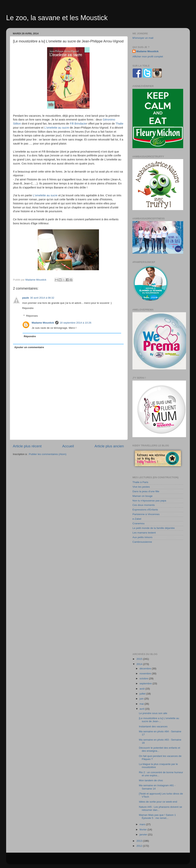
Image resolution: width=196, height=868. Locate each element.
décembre (146, 669)
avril (142, 709)
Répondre (28, 308)
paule (26, 298)
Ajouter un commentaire (29, 347)
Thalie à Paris (140, 482)
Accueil (68, 446)
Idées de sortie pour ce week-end (158, 802)
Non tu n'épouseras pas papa (149, 501)
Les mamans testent (144, 533)
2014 (140, 664)
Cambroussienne (142, 542)
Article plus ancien (109, 446)
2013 (140, 841)
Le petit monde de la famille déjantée (154, 528)
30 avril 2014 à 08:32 (42, 298)
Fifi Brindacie (78, 124)
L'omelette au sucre (57, 128)
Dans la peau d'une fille (146, 491)
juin (142, 699)
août (142, 689)
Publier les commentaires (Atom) (48, 454)
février (143, 830)
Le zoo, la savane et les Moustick (57, 18)
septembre (146, 683)
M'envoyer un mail (143, 38)
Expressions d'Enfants (145, 510)
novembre (146, 674)
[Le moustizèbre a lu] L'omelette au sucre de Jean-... (159, 720)
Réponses (32, 316)
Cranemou (138, 523)
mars (143, 824)
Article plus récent (27, 446)
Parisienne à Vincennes (146, 514)
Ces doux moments (144, 505)
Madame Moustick (43, 323)
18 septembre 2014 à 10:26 (76, 323)
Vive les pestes (141, 487)
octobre (144, 678)
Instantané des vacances (153, 726)
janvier (144, 835)
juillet (143, 694)
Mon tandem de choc (151, 780)
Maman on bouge (143, 496)
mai (142, 704)
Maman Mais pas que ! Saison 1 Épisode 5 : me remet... (157, 816)
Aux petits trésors (142, 537)
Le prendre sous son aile (153, 713)
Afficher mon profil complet (148, 57)
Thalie (119, 124)
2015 (140, 659)
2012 (140, 846)
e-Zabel (137, 519)
